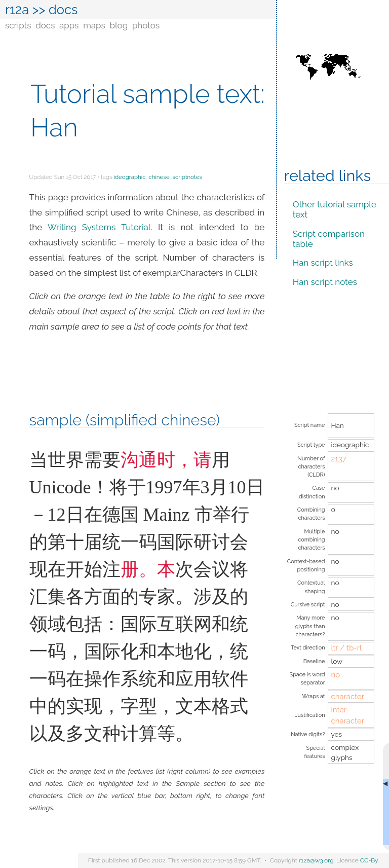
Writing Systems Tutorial (99, 227)
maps (94, 25)
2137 (338, 459)
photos (146, 25)
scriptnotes (187, 177)
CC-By (369, 860)
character (347, 697)
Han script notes (325, 282)
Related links (328, 175)
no (335, 675)
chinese (159, 177)
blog (119, 25)
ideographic (129, 177)
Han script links (323, 263)
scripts (18, 25)
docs (45, 25)
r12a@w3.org (316, 860)
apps (69, 25)
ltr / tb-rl (346, 648)
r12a (17, 10)
